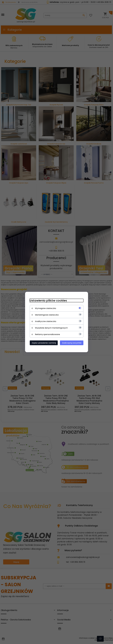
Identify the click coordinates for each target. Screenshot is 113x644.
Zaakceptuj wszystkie (72, 343)
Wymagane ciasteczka (45, 308)
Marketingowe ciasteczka (47, 315)
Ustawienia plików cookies (48, 301)
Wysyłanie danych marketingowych (51, 328)
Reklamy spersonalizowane (47, 334)
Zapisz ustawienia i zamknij (44, 343)
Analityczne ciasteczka (46, 321)
